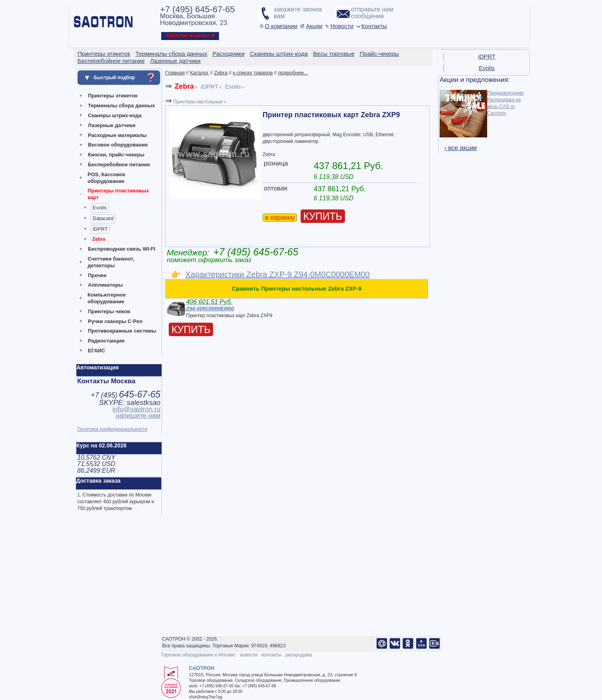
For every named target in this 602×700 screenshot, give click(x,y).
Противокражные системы (122, 331)
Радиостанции (106, 341)
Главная (175, 73)
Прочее (97, 275)
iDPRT (100, 229)
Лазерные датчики (112, 125)
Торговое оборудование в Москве (198, 655)
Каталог (199, 73)
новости (249, 655)
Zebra (99, 239)
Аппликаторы (105, 285)
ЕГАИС (96, 351)
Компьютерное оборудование (107, 298)
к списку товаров (253, 73)
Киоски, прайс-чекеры (116, 155)
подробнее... (293, 73)
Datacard (103, 218)
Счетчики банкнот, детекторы (111, 262)
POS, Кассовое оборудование (106, 178)
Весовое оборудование (118, 145)
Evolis (100, 208)
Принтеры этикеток (113, 96)
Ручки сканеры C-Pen (115, 321)
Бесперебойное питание (119, 165)
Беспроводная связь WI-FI (122, 249)
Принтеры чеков (109, 311)
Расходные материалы (117, 135)
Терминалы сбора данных (121, 106)
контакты (271, 655)
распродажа (298, 655)
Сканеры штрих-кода (115, 115)
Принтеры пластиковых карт (118, 194)
